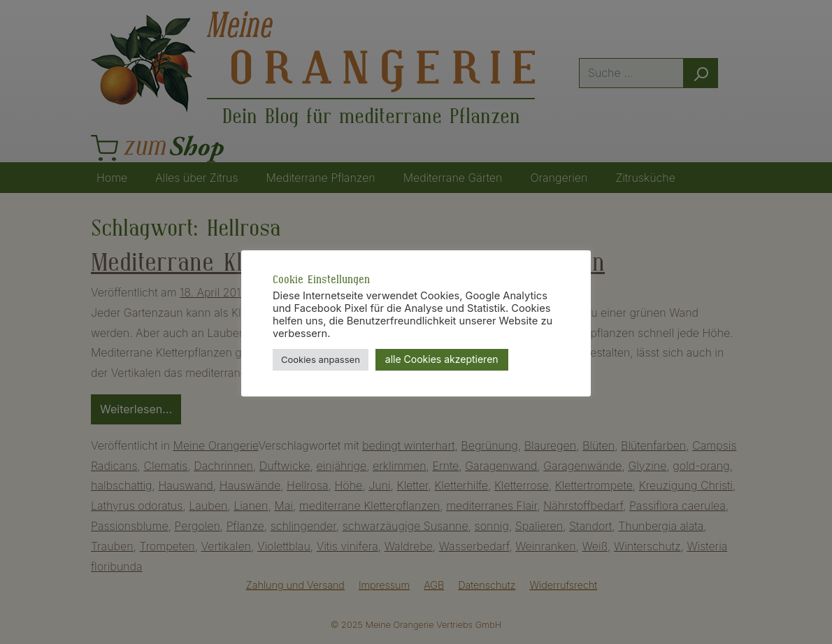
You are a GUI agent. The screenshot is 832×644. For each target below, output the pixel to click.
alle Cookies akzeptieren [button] (442, 359)
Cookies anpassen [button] (321, 359)
